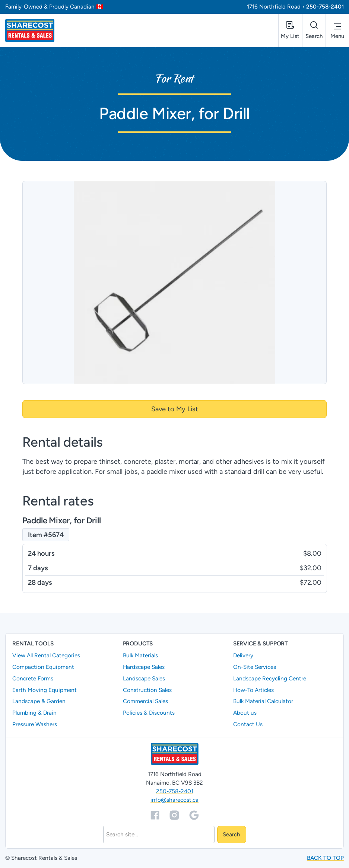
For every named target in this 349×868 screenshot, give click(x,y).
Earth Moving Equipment (45, 690)
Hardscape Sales (144, 667)
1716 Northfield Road (274, 7)
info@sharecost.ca (174, 800)
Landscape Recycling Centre (270, 679)
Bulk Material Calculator (263, 702)
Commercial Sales (145, 702)
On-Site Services (255, 667)
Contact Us (248, 725)
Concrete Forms (33, 679)
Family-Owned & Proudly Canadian (50, 7)
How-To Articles (253, 690)
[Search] (159, 835)
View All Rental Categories (46, 655)
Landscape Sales (144, 679)
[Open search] (313, 31)
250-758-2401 (325, 7)
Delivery (243, 655)
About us (245, 713)
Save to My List (175, 409)
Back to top (325, 858)
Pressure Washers (35, 725)
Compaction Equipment (43, 667)
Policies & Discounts (149, 713)
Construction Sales (147, 690)
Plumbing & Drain (34, 713)
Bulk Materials (140, 655)
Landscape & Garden (39, 702)
